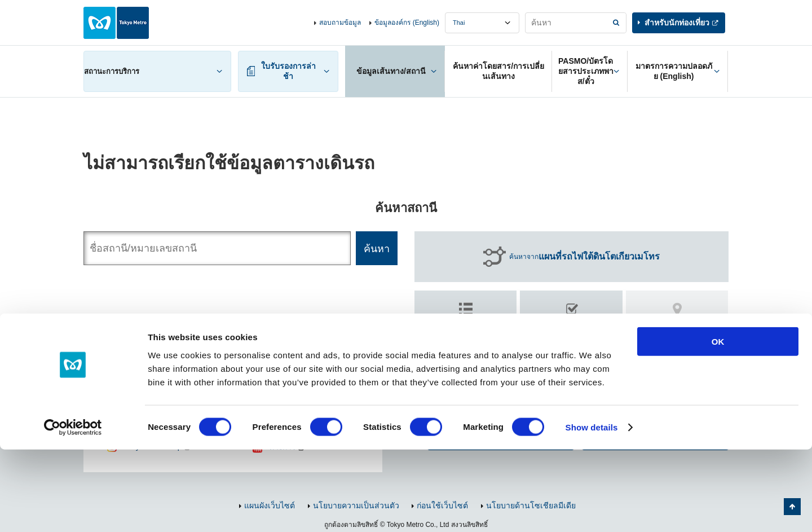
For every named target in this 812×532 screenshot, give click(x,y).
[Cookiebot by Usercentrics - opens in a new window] (73, 510)
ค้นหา (572, 329)
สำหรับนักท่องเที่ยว (677, 23)
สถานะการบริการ (112, 71)
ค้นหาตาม (466, 324)
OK (718, 424)
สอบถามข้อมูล (340, 23)
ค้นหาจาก (584, 257)
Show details (592, 510)
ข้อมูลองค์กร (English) (407, 23)
